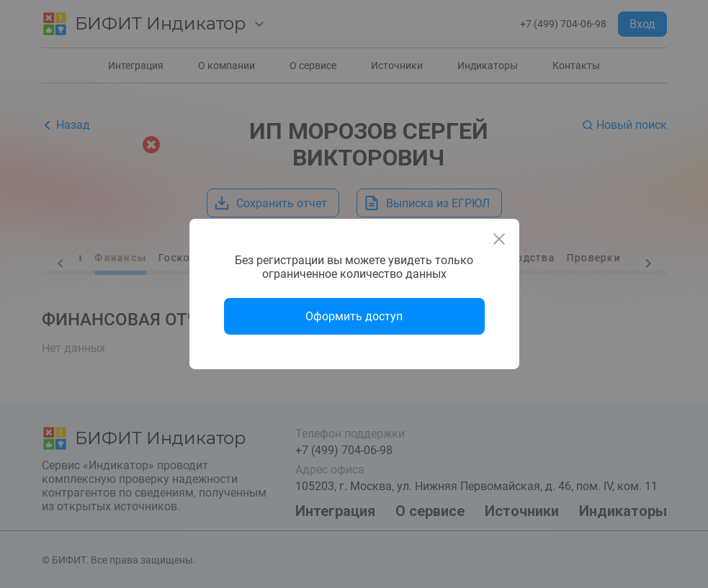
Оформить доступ (354, 316)
